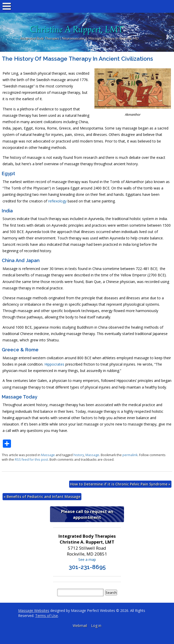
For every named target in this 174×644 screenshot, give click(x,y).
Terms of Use (47, 616)
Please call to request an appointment (87, 514)
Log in (96, 626)
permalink (130, 455)
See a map (87, 559)
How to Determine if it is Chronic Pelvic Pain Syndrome (120, 484)
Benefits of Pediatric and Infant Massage (42, 497)
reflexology (57, 201)
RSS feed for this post (31, 460)
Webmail (80, 626)
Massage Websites (34, 610)
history (79, 455)
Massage (48, 455)
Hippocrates (54, 364)
